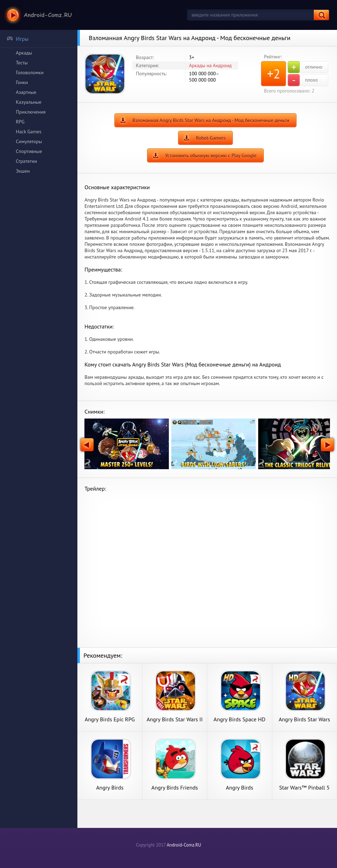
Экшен (23, 171)
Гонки (22, 82)
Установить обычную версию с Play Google (211, 155)
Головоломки (30, 72)
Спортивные (29, 151)
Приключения (31, 112)
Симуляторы (29, 141)
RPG (20, 122)
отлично (305, 67)
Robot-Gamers (211, 138)
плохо (303, 80)
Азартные (26, 92)
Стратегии (26, 161)
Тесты (22, 63)
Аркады (24, 53)
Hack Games (29, 132)
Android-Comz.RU (184, 845)
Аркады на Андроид (210, 65)
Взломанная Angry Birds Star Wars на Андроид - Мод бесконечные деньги (211, 120)
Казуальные (29, 102)
